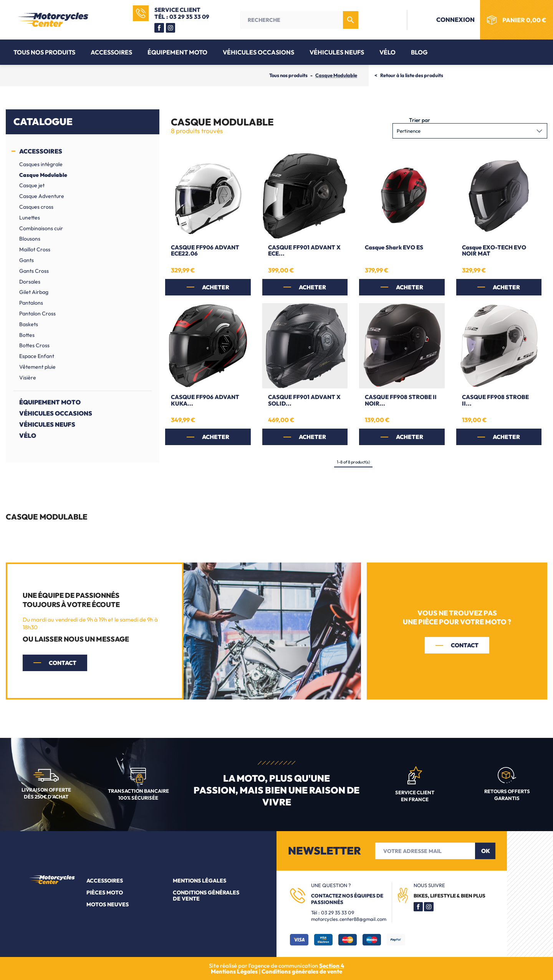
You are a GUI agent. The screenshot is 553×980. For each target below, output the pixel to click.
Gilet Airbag (34, 292)
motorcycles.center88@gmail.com (349, 919)
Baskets (29, 324)
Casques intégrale (41, 164)
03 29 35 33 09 (338, 912)
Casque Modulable (43, 175)
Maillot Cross (35, 249)
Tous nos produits (44, 52)
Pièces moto (105, 893)
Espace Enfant (37, 356)
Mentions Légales (235, 971)
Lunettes (30, 218)
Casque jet (32, 185)
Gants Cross (34, 271)
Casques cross (36, 207)
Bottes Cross (34, 345)
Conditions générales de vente (206, 896)
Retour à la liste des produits (412, 75)
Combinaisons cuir (41, 228)
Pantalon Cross (37, 313)
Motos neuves (108, 904)
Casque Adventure (42, 196)
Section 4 (332, 966)
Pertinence (470, 131)
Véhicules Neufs (337, 52)
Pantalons (31, 303)
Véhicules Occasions (258, 52)
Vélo (387, 52)
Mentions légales (200, 881)
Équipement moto (177, 52)
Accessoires (111, 52)
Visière (28, 378)
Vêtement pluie (37, 367)
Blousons (30, 239)
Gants (26, 260)
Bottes (27, 335)
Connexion (447, 19)
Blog (419, 52)
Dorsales (30, 282)
